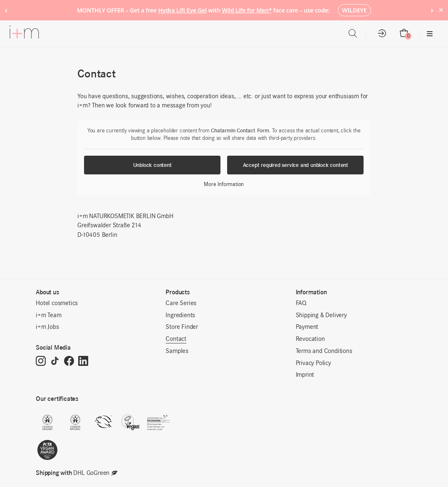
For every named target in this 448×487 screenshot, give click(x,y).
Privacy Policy (313, 363)
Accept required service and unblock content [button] (296, 165)
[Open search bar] (353, 34)
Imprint (305, 375)
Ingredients (180, 316)
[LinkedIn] (83, 362)
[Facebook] (69, 362)
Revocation (310, 339)
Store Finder (182, 327)
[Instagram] (41, 362)
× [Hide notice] (441, 10)
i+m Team (48, 316)
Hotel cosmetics (57, 303)
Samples (177, 351)
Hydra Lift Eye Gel (182, 10)
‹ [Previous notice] (6, 10)
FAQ (301, 303)
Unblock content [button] (152, 165)
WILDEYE (354, 10)
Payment (307, 327)
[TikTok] (55, 362)
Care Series (181, 303)
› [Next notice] (432, 10)
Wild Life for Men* (247, 10)
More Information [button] (224, 185)
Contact (176, 339)
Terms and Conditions (324, 351)
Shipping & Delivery (321, 316)
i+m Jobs (47, 327)
